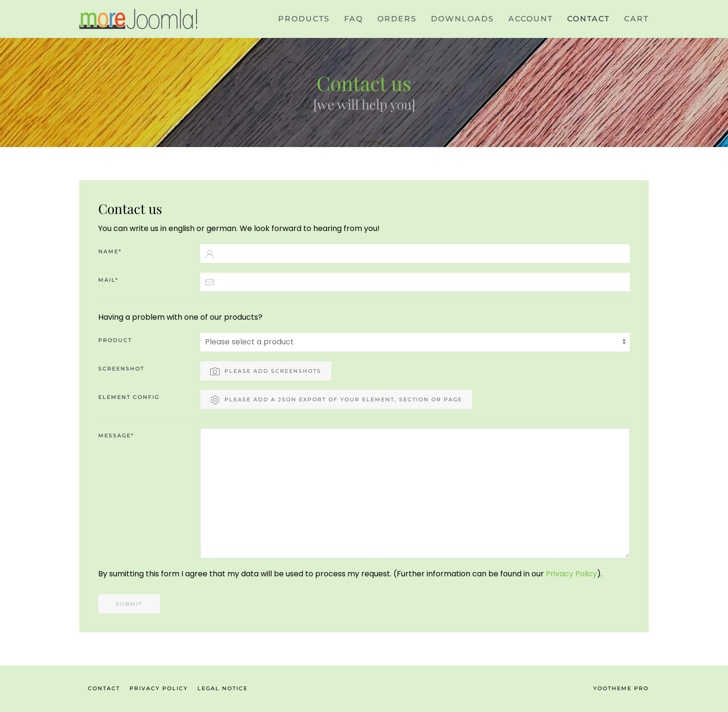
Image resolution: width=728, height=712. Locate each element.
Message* (116, 435)
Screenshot (121, 369)
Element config (129, 397)
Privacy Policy (571, 574)
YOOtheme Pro (621, 688)
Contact (588, 19)
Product (115, 340)
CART (636, 19)
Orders (397, 19)
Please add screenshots (266, 371)
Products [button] (304, 19)
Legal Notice (223, 688)
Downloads (462, 19)
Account (531, 19)
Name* (110, 251)
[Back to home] (139, 19)
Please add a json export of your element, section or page (336, 400)
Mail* (108, 280)
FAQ (354, 19)
